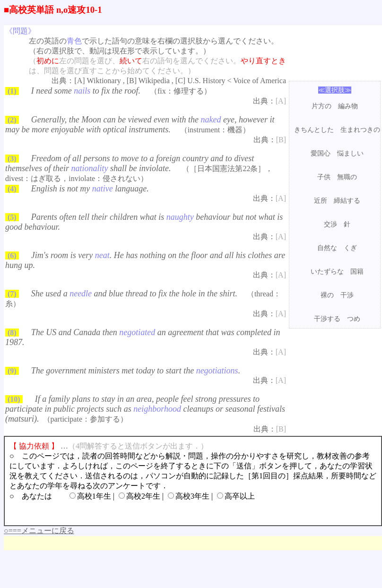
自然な (327, 248)
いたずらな (327, 272)
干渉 (347, 295)
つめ (354, 319)
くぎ (350, 248)
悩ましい (350, 153)
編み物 (348, 106)
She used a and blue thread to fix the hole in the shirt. (134, 294)
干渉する (327, 319)
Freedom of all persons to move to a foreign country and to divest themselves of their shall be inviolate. (130, 163)
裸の (327, 295)
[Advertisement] (176, 540)
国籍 (357, 272)
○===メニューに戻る (39, 531)
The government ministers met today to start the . (136, 371)
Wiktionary (104, 81)
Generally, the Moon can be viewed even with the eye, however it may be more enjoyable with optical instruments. (140, 125)
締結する (347, 201)
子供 (324, 177)
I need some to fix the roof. (86, 91)
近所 (321, 201)
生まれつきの (360, 130)
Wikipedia (154, 81)
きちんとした (314, 130)
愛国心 (321, 153)
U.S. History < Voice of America (237, 81)
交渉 (330, 224)
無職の (347, 177)
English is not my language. (90, 189)
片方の (321, 106)
